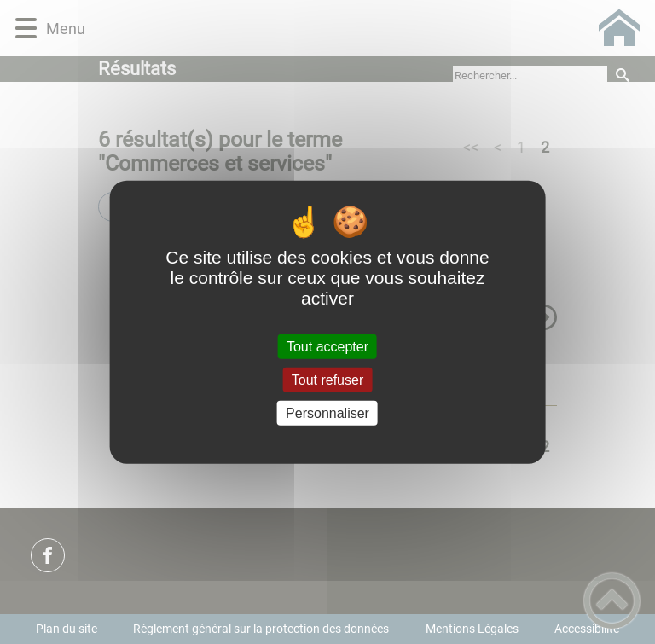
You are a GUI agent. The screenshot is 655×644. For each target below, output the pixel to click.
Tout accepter (327, 346)
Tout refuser (327, 379)
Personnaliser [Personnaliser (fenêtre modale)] (327, 413)
